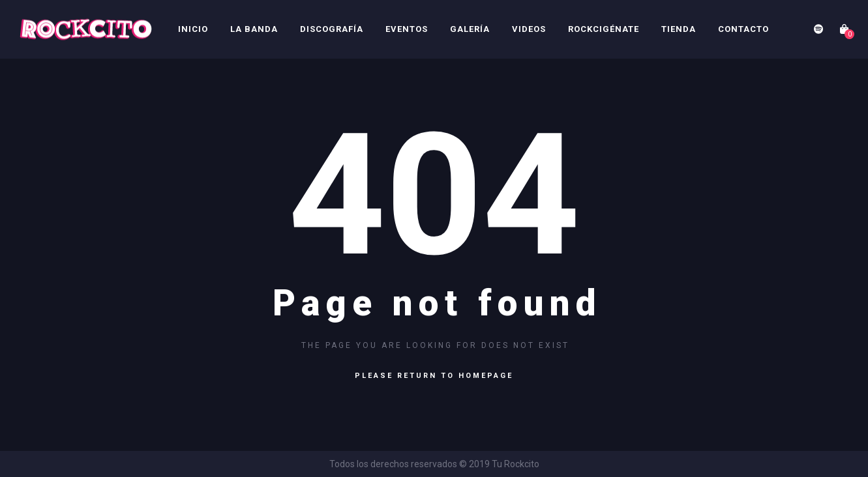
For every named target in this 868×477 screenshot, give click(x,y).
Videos (529, 29)
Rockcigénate (604, 29)
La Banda (254, 29)
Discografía (332, 29)
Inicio (193, 29)
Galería (470, 29)
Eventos (407, 29)
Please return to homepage (434, 376)
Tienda (679, 29)
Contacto (743, 29)
